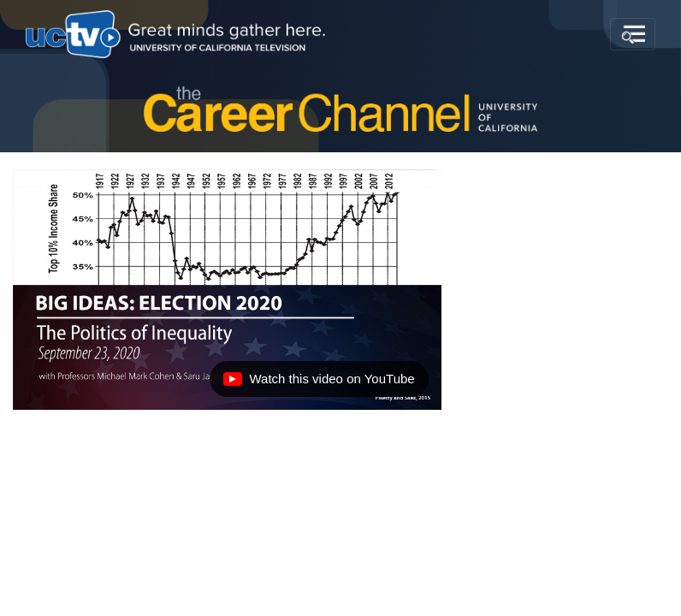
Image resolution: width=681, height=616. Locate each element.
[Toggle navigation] (633, 34)
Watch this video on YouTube (318, 383)
